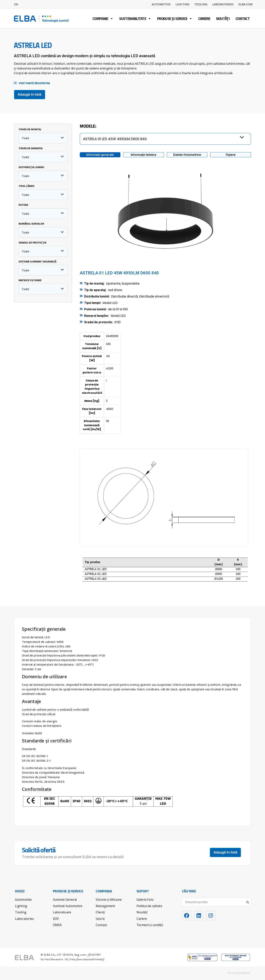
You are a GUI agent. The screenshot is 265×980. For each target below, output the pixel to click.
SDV (56, 918)
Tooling (201, 4)
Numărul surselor (31, 224)
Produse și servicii (175, 19)
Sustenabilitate (135, 19)
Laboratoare (62, 912)
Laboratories (223, 4)
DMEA (57, 925)
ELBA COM (245, 4)
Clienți (100, 912)
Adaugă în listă (29, 94)
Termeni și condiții (150, 925)
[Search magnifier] (248, 900)
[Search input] (215, 902)
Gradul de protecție (33, 243)
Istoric (100, 918)
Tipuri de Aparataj (31, 148)
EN (16, 4)
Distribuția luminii (31, 167)
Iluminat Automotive (68, 906)
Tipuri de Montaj (30, 130)
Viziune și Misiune (109, 899)
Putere (23, 205)
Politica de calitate (149, 906)
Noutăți (223, 19)
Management (105, 906)
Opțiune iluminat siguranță (37, 262)
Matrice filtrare (30, 280)
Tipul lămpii (26, 186)
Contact (243, 19)
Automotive (161, 4)
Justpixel (245, 973)
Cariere (204, 19)
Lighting (182, 4)
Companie (103, 19)
